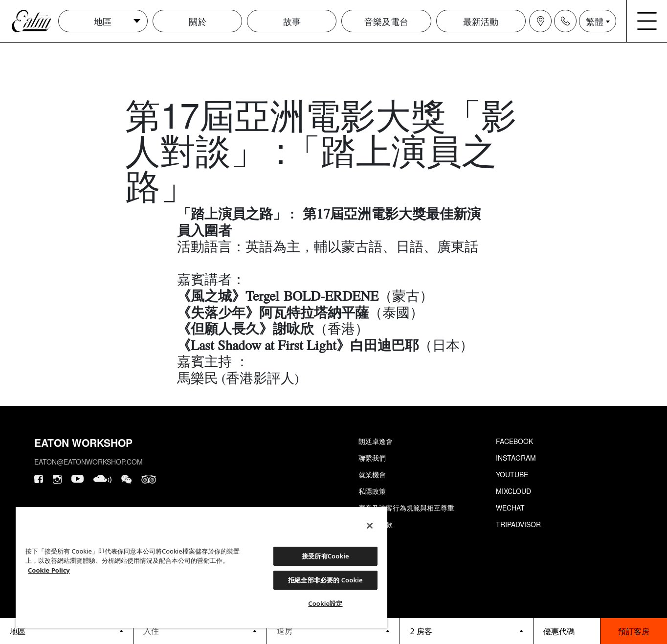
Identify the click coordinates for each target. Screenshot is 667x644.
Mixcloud (513, 491)
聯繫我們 (372, 458)
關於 (198, 21)
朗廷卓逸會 (376, 441)
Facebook (514, 441)
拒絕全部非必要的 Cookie (325, 580)
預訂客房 (634, 631)
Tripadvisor (518, 524)
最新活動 (481, 21)
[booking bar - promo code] (567, 631)
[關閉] (370, 526)
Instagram (516, 458)
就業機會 (372, 474)
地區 (103, 21)
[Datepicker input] (200, 631)
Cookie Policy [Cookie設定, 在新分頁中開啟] (49, 570)
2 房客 (421, 631)
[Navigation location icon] (540, 21)
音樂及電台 (386, 21)
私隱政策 (372, 491)
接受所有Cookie (325, 556)
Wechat (510, 508)
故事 (292, 21)
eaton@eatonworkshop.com (89, 462)
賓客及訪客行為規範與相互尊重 (406, 508)
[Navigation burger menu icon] (647, 21)
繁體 (595, 21)
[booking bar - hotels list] (67, 631)
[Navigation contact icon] (565, 21)
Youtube (512, 474)
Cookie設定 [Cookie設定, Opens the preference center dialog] (325, 603)
